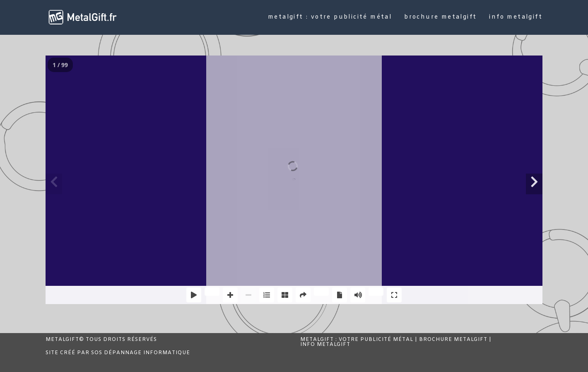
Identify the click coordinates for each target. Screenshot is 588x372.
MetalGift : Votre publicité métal (357, 340)
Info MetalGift (325, 345)
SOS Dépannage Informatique (141, 353)
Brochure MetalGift (453, 340)
